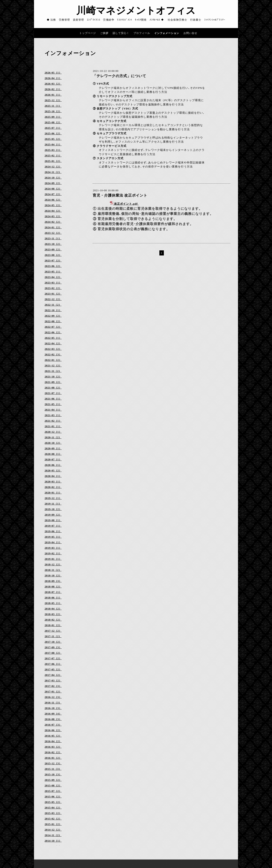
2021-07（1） (53, 393)
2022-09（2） (53, 316)
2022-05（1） (53, 338)
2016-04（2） (53, 741)
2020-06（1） (53, 465)
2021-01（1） (53, 426)
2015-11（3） (53, 769)
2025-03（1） (53, 150)
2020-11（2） (53, 437)
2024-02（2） (53, 222)
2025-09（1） (53, 117)
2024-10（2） (53, 178)
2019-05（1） (53, 537)
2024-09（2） (53, 183)
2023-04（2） (53, 277)
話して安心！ (121, 33)
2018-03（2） (53, 614)
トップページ (88, 33)
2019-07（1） (53, 526)
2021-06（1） (53, 399)
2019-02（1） (53, 553)
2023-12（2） (53, 233)
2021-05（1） (53, 404)
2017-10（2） (53, 642)
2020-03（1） (53, 482)
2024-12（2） (53, 167)
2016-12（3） (53, 697)
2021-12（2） (53, 366)
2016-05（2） (53, 736)
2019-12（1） (53, 498)
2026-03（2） (53, 84)
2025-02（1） (53, 156)
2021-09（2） (53, 382)
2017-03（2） (53, 681)
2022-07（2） (53, 327)
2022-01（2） (53, 360)
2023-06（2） (53, 266)
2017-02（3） (53, 686)
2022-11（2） (53, 305)
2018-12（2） (53, 564)
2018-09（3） (53, 581)
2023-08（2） (53, 255)
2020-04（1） (53, 476)
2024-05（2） (53, 205)
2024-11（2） (53, 172)
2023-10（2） (53, 244)
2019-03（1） (53, 548)
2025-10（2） (53, 111)
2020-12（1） (53, 432)
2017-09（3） (53, 647)
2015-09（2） (53, 780)
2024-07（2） (53, 194)
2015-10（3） (53, 774)
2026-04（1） (53, 78)
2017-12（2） (53, 631)
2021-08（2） (53, 388)
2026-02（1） (53, 89)
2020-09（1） (53, 448)
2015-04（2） (53, 808)
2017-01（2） (53, 692)
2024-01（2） (53, 227)
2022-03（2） (53, 349)
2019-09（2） (53, 515)
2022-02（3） (53, 355)
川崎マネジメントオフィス (136, 11)
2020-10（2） (53, 443)
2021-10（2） (53, 377)
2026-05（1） (53, 73)
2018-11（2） (53, 570)
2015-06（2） (53, 797)
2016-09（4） (53, 714)
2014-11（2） (53, 835)
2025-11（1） (53, 106)
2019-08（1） (53, 520)
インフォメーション (167, 33)
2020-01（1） (53, 493)
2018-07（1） (53, 592)
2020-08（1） (53, 454)
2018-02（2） (53, 620)
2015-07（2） (53, 791)
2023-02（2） (53, 288)
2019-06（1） (53, 531)
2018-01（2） (53, 625)
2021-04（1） (53, 410)
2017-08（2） (53, 653)
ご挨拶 (104, 33)
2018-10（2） (53, 576)
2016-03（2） (53, 747)
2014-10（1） (53, 841)
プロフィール (142, 33)
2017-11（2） (53, 636)
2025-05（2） (53, 139)
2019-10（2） (53, 509)
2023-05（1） (53, 272)
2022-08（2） (53, 321)
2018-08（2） (53, 587)
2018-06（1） (53, 598)
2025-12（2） (53, 100)
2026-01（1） (53, 95)
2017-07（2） (53, 658)
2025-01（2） (53, 161)
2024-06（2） (53, 200)
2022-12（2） (53, 299)
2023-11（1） (53, 238)
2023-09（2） (53, 250)
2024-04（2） (53, 211)
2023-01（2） (53, 294)
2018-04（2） (53, 609)
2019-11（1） (53, 504)
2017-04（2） (53, 675)
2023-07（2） (53, 261)
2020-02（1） (53, 487)
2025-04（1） (53, 145)
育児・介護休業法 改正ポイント (120, 195)
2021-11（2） (53, 371)
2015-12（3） (53, 763)
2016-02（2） (53, 752)
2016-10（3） (53, 708)
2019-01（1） (53, 559)
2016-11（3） (53, 703)
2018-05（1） (53, 603)
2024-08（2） (53, 189)
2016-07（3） (53, 725)
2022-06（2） (53, 332)
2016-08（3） (53, 719)
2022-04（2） (53, 343)
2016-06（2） (53, 730)
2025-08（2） (53, 122)
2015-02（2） (53, 819)
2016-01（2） (53, 758)
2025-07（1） (53, 128)
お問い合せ (190, 33)
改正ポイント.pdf (126, 204)
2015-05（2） (53, 802)
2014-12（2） (53, 830)
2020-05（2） (53, 471)
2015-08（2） (53, 786)
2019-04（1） (53, 542)
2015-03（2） (53, 813)
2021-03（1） (53, 415)
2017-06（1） (53, 664)
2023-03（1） (53, 283)
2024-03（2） (53, 216)
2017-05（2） (53, 669)
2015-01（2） (53, 824)
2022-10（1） (53, 310)
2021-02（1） (53, 421)
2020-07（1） (53, 460)
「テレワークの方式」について (119, 76)
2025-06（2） (53, 133)
